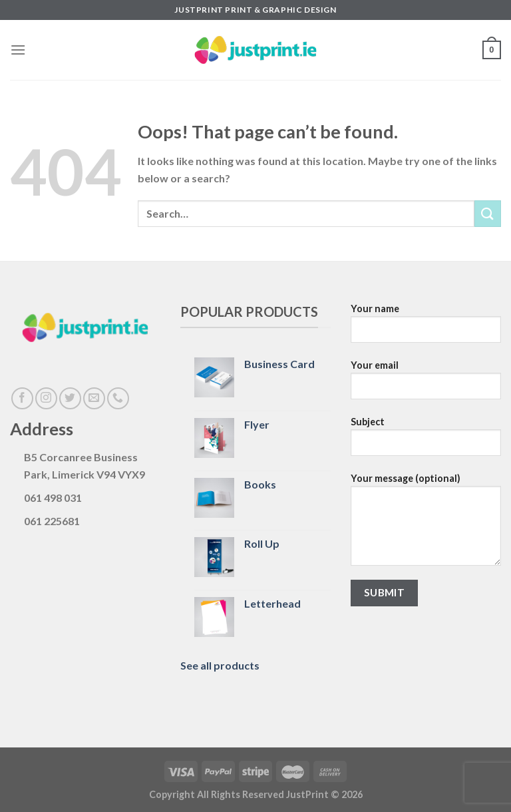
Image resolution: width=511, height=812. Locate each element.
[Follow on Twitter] (70, 398)
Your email (426, 385)
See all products (220, 665)
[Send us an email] (94, 398)
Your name (426, 328)
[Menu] (18, 50)
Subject (426, 441)
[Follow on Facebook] (22, 398)
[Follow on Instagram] (46, 398)
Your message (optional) (426, 524)
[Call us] (118, 398)
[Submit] (488, 213)
